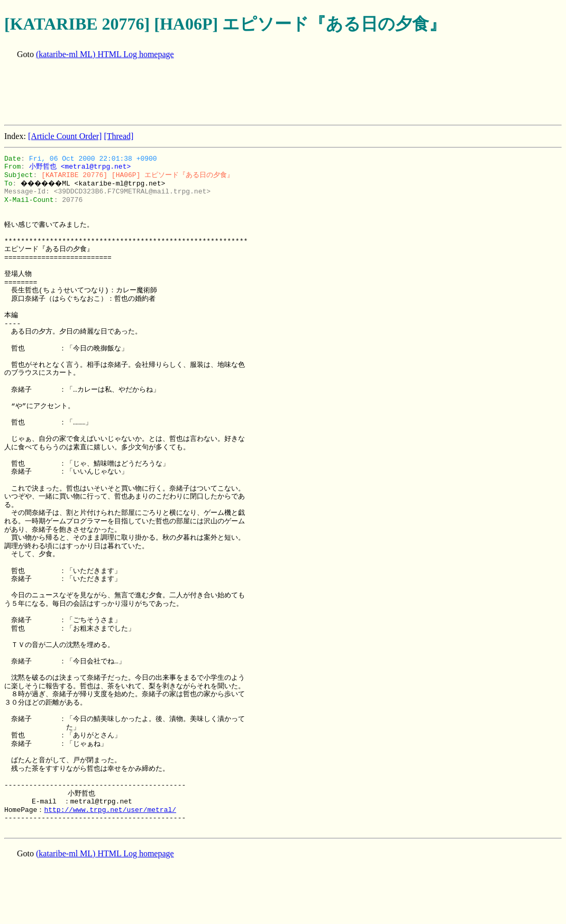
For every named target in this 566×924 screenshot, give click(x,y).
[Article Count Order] (65, 136)
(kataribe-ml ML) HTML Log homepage (105, 54)
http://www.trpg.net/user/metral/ (110, 810)
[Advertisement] (197, 93)
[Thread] (118, 136)
